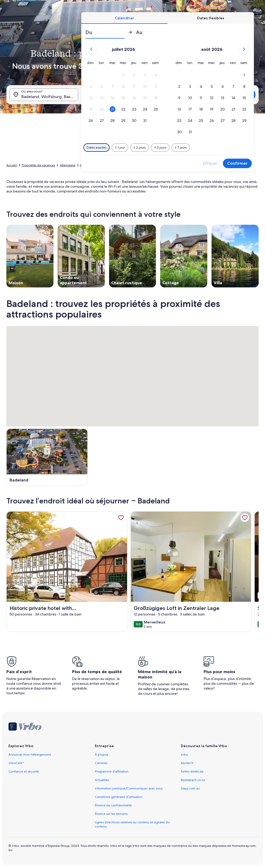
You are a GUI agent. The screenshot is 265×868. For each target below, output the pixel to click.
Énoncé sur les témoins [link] (111, 814)
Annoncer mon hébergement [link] (30, 755)
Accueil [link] (12, 165)
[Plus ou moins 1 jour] (120, 148)
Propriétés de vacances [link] (38, 165)
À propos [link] (101, 755)
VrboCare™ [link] (16, 763)
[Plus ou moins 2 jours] (140, 148)
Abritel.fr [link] (187, 763)
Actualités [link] (102, 780)
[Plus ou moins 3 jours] (160, 148)
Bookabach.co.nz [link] (193, 780)
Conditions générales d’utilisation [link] (119, 797)
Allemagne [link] (68, 165)
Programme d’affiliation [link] (112, 771)
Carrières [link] (101, 763)
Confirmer (237, 163)
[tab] (124, 18)
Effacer (210, 163)
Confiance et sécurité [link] (24, 771)
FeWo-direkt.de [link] (192, 771)
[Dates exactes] (96, 148)
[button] (123, 75)
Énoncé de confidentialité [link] (113, 805)
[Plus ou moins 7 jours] (181, 148)
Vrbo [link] (184, 755)
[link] (121, 518)
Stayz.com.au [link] (190, 788)
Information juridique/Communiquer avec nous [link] (129, 788)
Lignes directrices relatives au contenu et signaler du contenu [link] (132, 824)
